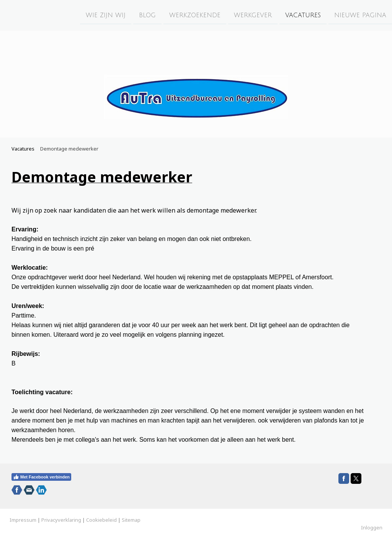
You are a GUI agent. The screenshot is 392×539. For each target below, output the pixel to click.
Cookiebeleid (101, 520)
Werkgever (253, 15)
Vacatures (303, 15)
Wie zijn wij (106, 15)
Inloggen (372, 528)
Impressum (23, 520)
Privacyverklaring (61, 520)
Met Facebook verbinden (41, 477)
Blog (147, 15)
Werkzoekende (195, 15)
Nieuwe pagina (360, 15)
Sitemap (131, 520)
